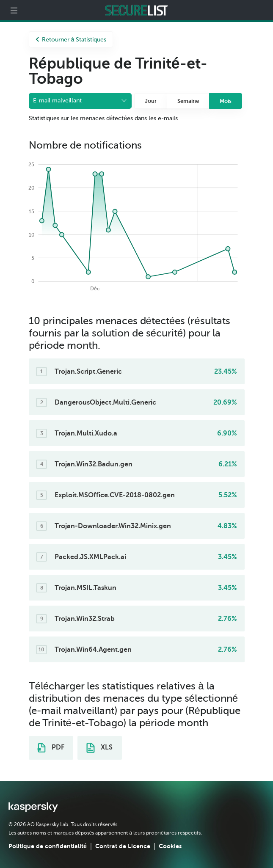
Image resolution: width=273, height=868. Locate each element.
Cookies (170, 846)
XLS (99, 748)
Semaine (188, 101)
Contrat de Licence (123, 846)
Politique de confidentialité (48, 846)
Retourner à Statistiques (71, 40)
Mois (226, 101)
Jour (151, 101)
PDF (51, 748)
